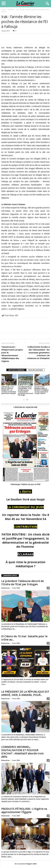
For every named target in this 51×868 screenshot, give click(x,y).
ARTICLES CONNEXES (16, 370)
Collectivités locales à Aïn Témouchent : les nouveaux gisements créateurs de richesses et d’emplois (38, 352)
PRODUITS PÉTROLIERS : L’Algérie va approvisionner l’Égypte (24, 810)
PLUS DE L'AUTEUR (35, 370)
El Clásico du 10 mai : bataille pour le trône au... (24, 638)
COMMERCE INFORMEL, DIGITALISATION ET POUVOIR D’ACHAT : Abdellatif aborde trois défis (22, 752)
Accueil (4, 10)
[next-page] (27, 400)
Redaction (5, 588)
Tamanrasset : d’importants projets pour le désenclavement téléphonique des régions (12, 354)
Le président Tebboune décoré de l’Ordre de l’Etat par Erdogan (23, 583)
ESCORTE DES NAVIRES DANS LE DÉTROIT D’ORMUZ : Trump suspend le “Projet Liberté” (42, 390)
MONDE (11, 10)
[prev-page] (24, 400)
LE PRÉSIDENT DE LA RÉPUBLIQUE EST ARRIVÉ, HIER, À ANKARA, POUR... (25, 693)
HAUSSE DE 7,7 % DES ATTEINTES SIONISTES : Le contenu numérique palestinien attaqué (9, 390)
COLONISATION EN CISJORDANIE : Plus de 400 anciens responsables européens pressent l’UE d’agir (25, 391)
